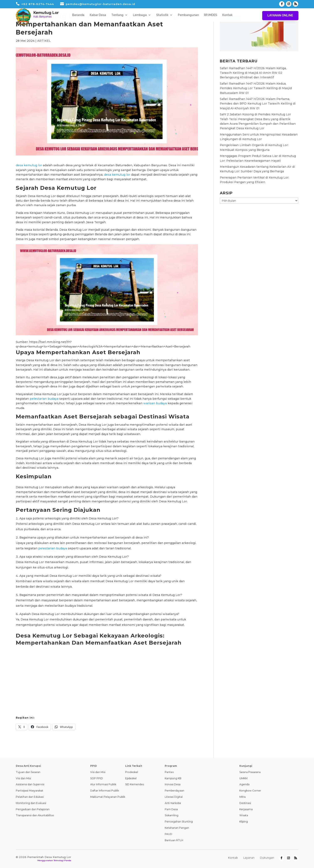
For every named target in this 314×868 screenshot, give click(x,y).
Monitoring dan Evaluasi (31, 803)
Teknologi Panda (62, 860)
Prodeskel (132, 772)
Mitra (242, 797)
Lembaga (140, 15)
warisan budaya (155, 403)
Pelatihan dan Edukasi (30, 797)
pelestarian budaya (44, 399)
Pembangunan (188, 15)
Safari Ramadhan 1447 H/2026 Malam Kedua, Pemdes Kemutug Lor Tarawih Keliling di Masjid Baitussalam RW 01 (256, 88)
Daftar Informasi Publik (105, 791)
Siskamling (172, 815)
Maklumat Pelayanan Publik (108, 797)
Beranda (78, 15)
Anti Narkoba (173, 803)
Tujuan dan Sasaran (28, 772)
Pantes (169, 772)
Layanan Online (280, 15)
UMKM (243, 778)
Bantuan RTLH (174, 840)
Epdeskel (131, 778)
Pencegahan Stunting (179, 822)
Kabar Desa (98, 15)
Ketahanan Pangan (177, 828)
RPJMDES (211, 15)
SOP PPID (97, 778)
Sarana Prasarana (250, 772)
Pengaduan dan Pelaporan (33, 809)
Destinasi (245, 803)
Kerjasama (246, 809)
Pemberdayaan (174, 791)
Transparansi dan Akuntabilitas (35, 815)
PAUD (168, 834)
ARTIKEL (44, 41)
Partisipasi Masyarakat (30, 791)
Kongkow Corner (250, 791)
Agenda (244, 784)
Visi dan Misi (23, 778)
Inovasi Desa (173, 784)
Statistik (162, 15)
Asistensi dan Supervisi (30, 784)
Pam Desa (171, 809)
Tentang (117, 15)
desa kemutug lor (29, 165)
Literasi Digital (174, 797)
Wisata (244, 815)
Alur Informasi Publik (103, 784)
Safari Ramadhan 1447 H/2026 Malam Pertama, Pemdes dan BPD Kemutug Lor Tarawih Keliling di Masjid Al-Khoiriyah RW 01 (258, 104)
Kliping (244, 822)
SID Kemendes (135, 784)
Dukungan (267, 858)
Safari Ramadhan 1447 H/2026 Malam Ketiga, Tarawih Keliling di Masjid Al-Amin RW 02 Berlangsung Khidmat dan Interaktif (253, 73)
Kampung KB (173, 778)
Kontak (227, 15)
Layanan (249, 858)
